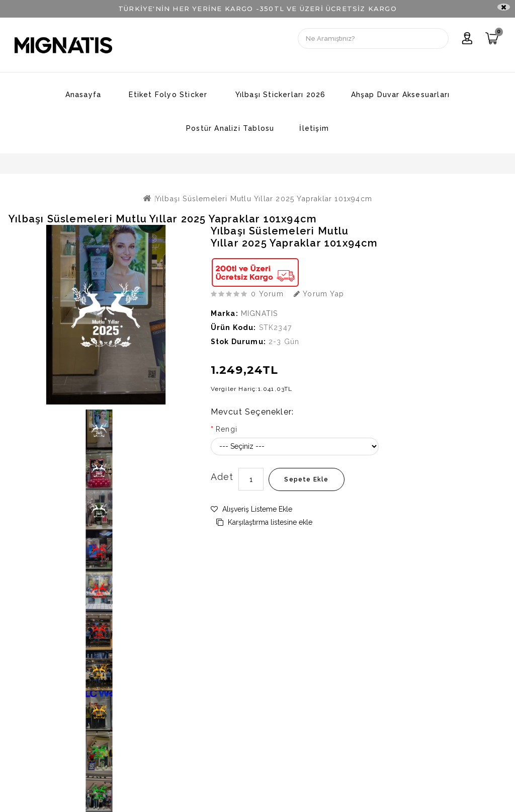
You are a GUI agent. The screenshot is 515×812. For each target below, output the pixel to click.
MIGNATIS (260, 313)
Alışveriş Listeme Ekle (251, 509)
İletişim (314, 128)
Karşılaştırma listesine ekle (264, 522)
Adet (222, 477)
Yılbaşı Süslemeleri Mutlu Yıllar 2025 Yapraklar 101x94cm (264, 199)
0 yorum (267, 294)
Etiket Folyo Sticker (168, 95)
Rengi (227, 429)
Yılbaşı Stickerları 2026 (281, 95)
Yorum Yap (319, 294)
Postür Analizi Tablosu (230, 128)
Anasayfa (83, 95)
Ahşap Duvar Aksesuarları (401, 95)
